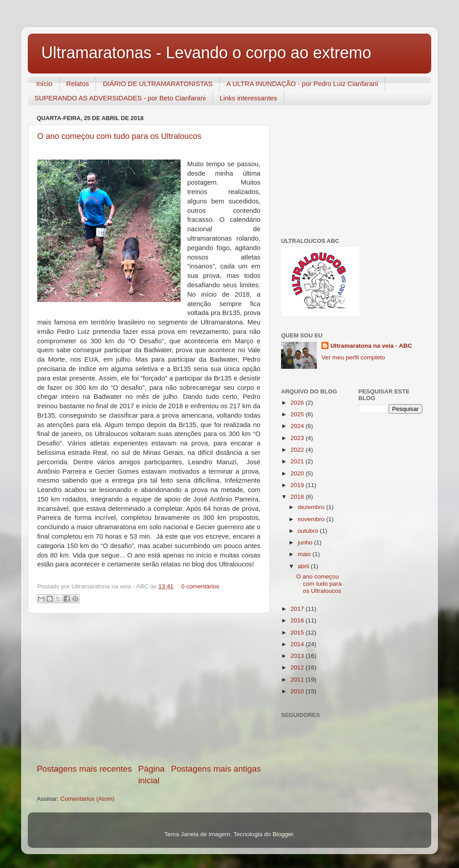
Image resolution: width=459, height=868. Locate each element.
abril (304, 566)
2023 (298, 438)
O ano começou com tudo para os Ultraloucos (119, 136)
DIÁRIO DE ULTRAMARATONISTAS (158, 84)
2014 (298, 644)
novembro (312, 519)
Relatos (78, 84)
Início (44, 84)
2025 (298, 414)
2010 (298, 691)
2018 (298, 497)
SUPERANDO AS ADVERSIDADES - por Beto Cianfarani (120, 98)
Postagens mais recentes (84, 769)
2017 (298, 609)
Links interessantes (248, 98)
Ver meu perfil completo (353, 357)
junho (306, 542)
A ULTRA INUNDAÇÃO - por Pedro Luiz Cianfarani (302, 84)
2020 (298, 473)
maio (305, 554)
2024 (298, 426)
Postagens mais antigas (216, 769)
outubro (309, 531)
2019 (298, 485)
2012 (298, 667)
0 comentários (200, 586)
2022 (298, 450)
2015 (298, 633)
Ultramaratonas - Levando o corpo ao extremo (206, 53)
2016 (298, 620)
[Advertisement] (149, 688)
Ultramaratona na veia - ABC (371, 346)
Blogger (283, 834)
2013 (298, 656)
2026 (298, 403)
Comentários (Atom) (88, 799)
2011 (298, 680)
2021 (298, 461)
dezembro (312, 507)
